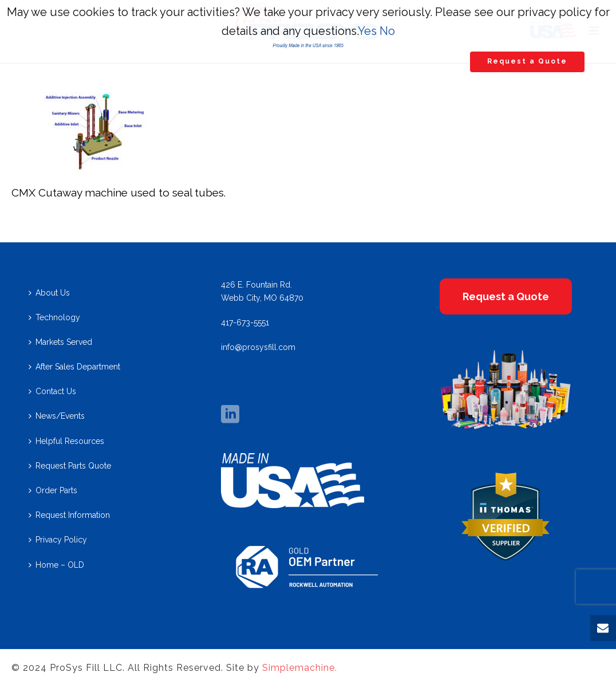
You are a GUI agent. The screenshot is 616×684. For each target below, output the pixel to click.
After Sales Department (74, 367)
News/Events (57, 416)
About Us (49, 293)
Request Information (69, 515)
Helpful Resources (66, 441)
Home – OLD (56, 565)
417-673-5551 (245, 323)
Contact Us (52, 391)
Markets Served (60, 342)
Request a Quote (527, 61)
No (387, 31)
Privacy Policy (58, 540)
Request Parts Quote (70, 466)
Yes (367, 31)
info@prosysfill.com (258, 347)
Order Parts (53, 490)
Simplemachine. (300, 668)
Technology (54, 317)
